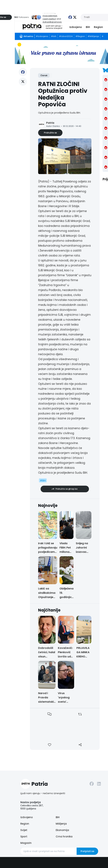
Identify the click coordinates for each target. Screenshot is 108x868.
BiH (88, 27)
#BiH (43, 480)
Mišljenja (61, 824)
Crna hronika (64, 836)
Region (98, 27)
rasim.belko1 (49, 19)
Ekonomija (62, 830)
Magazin (26, 843)
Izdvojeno (76, 27)
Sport (24, 836)
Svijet (24, 830)
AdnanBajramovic (52, 22)
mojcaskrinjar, (50, 16)
